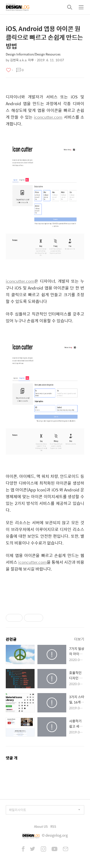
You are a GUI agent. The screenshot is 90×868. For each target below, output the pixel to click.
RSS (53, 826)
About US (41, 826)
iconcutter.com (48, 117)
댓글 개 (12, 758)
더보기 (79, 639)
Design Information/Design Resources (33, 54)
